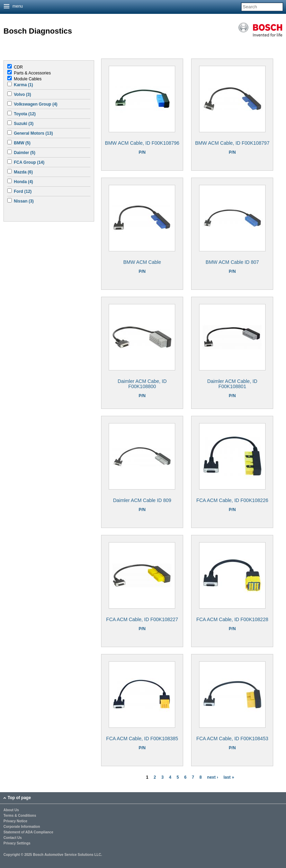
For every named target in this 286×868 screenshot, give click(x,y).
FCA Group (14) (29, 162)
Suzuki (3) (24, 124)
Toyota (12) (25, 114)
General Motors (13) (33, 133)
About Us (11, 810)
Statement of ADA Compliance (28, 832)
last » (229, 777)
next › (213, 777)
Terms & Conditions (20, 816)
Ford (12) (23, 191)
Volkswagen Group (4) (36, 104)
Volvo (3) (23, 95)
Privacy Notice (15, 821)
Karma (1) (23, 85)
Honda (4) (23, 182)
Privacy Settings (17, 843)
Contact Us (13, 838)
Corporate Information (22, 827)
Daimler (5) (25, 153)
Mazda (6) (23, 172)
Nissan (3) (24, 201)
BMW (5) (22, 143)
